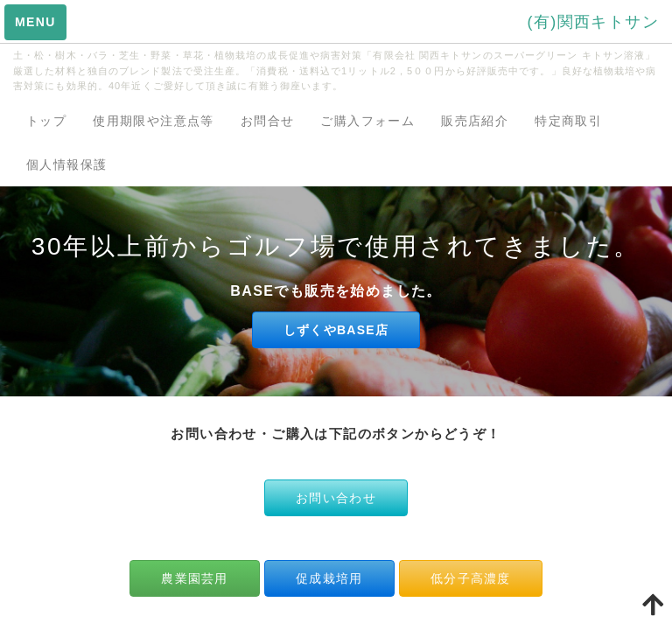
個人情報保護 (66, 164)
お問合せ (268, 121)
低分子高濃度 (471, 578)
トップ (46, 121)
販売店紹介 (475, 121)
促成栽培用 (329, 578)
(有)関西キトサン (593, 22)
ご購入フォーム (367, 121)
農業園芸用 (194, 578)
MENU (35, 22)
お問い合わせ (336, 498)
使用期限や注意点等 (154, 121)
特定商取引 (568, 121)
